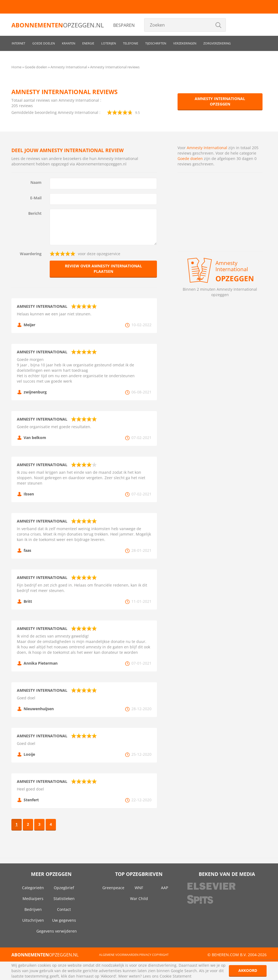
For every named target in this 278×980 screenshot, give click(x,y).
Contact (64, 909)
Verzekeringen (185, 43)
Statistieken (64, 899)
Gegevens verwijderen (57, 931)
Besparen (124, 25)
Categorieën (33, 888)
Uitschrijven (33, 920)
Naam (36, 182)
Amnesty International (208, 148)
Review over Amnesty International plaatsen (103, 269)
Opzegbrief (64, 888)
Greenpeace (113, 888)
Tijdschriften (156, 43)
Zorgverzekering (217, 43)
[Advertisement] (220, 212)
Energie (88, 43)
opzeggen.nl (58, 25)
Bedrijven (33, 909)
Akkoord (248, 970)
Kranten (69, 43)
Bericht (35, 213)
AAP (165, 888)
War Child (139, 899)
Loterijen (109, 43)
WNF (139, 888)
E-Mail (36, 198)
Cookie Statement (176, 976)
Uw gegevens (64, 920)
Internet (18, 43)
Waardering (31, 254)
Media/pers (33, 899)
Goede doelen (44, 43)
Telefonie (131, 43)
